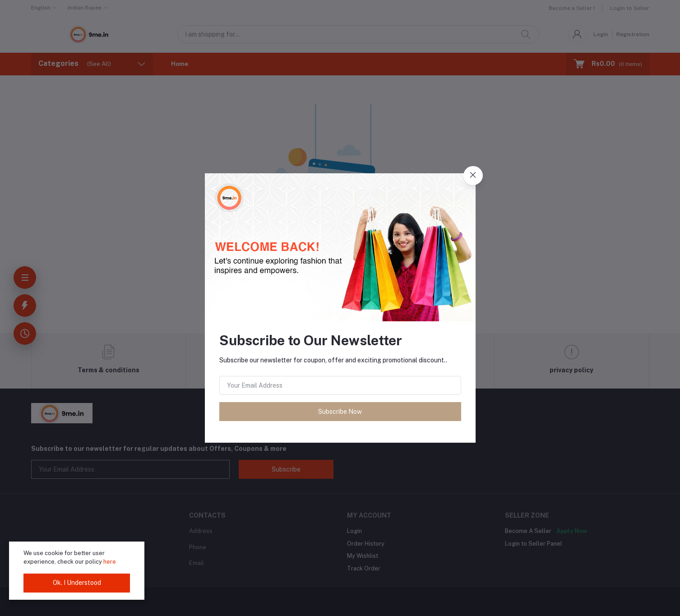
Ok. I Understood (77, 583)
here (110, 562)
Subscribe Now (340, 412)
